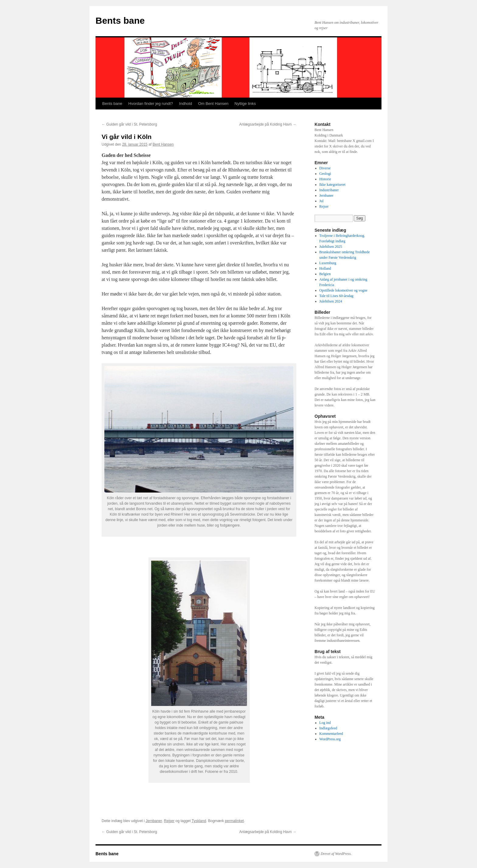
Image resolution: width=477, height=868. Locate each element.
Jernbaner (154, 821)
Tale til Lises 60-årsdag (336, 296)
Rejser (169, 821)
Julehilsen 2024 (331, 301)
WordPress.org (330, 739)
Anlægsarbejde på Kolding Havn (268, 124)
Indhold (185, 104)
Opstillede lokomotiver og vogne (343, 290)
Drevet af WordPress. (336, 854)
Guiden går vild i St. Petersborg (129, 124)
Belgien (325, 274)
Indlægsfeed (328, 728)
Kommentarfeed (331, 734)
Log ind (325, 723)
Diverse (325, 168)
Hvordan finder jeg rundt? (151, 104)
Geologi (325, 174)
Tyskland (199, 821)
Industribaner (329, 190)
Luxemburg (328, 263)
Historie (325, 179)
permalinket (234, 821)
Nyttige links (245, 104)
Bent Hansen (163, 144)
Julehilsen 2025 (331, 247)
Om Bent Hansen (213, 104)
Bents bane (120, 21)
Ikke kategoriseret (333, 185)
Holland (325, 268)
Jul (322, 201)
